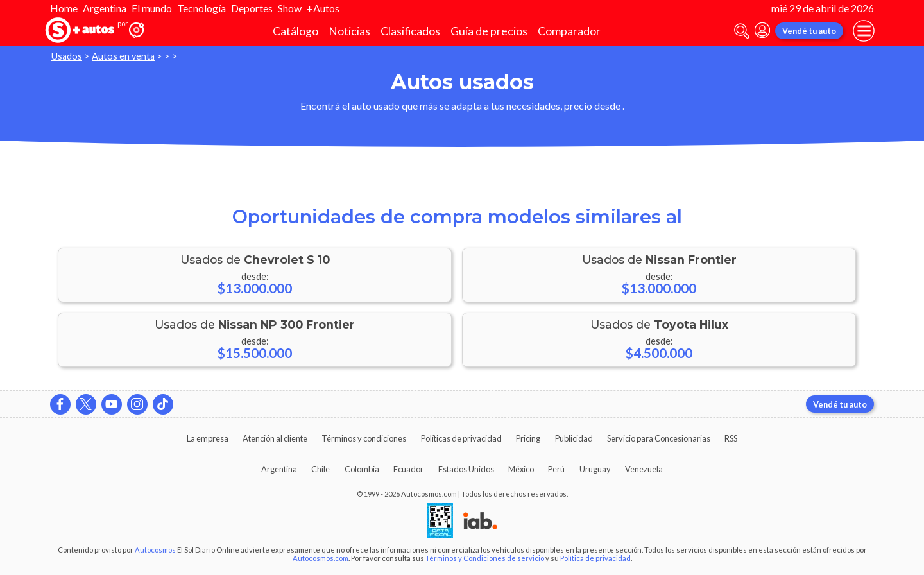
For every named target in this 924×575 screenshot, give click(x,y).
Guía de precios (489, 31)
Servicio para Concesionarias (659, 438)
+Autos (323, 8)
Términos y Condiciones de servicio (485, 558)
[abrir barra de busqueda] (742, 31)
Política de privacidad (595, 558)
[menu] (864, 31)
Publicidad (574, 438)
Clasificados (410, 31)
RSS (731, 438)
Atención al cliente (275, 438)
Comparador (569, 31)
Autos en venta (123, 56)
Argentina (105, 8)
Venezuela (644, 469)
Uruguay (595, 469)
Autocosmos (155, 550)
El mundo (152, 8)
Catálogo (295, 31)
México (521, 469)
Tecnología (201, 8)
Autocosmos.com (321, 558)
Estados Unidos (466, 469)
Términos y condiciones (364, 438)
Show (290, 8)
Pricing (528, 438)
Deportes (252, 8)
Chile (321, 469)
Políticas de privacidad (461, 438)
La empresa (208, 438)
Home (64, 8)
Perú (556, 469)
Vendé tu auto (809, 31)
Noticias (349, 31)
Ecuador (408, 469)
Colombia (362, 469)
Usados (67, 56)
